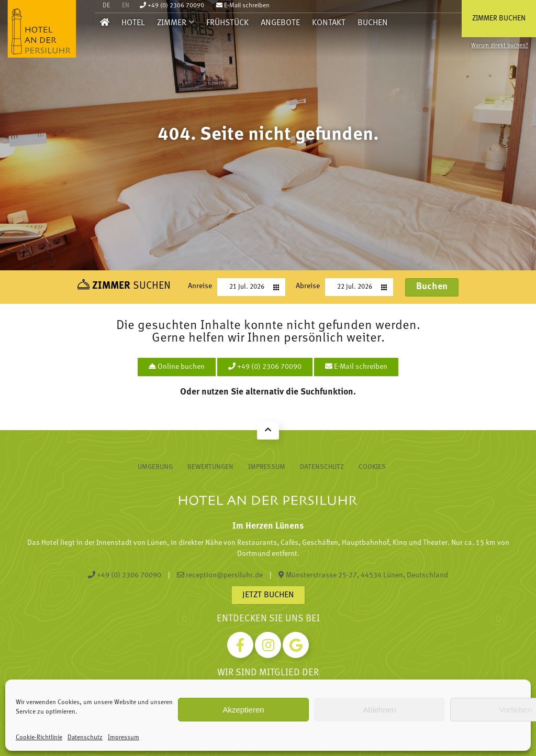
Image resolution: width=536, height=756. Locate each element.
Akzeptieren (243, 710)
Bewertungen (210, 467)
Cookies (372, 467)
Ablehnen (379, 710)
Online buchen (177, 367)
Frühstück (227, 23)
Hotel (133, 23)
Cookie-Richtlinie (39, 738)
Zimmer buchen (499, 19)
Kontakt (329, 23)
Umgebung (155, 467)
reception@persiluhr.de (220, 575)
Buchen (373, 23)
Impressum (124, 738)
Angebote (280, 23)
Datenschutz (85, 738)
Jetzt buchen (268, 595)
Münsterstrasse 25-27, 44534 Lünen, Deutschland (363, 575)
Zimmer (172, 23)
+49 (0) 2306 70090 (172, 6)
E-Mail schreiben (243, 6)
